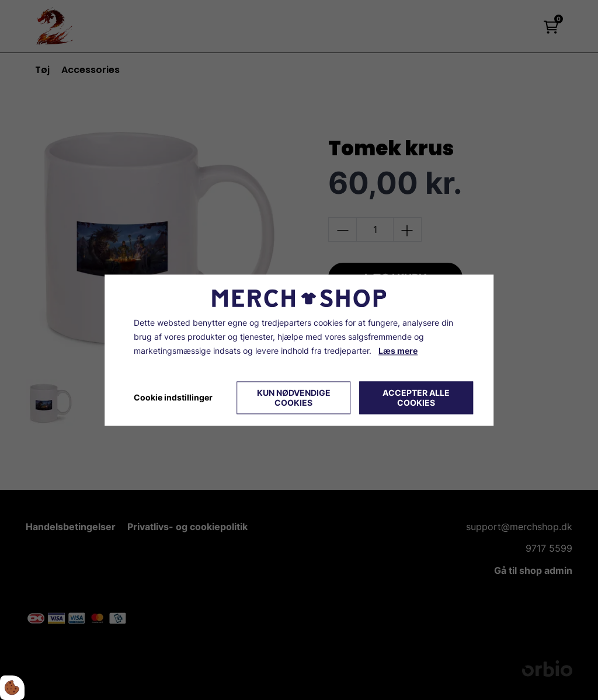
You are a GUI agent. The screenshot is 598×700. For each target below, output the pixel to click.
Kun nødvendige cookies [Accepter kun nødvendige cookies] (294, 398)
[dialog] (299, 350)
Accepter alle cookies (416, 398)
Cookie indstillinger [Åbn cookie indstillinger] (173, 397)
